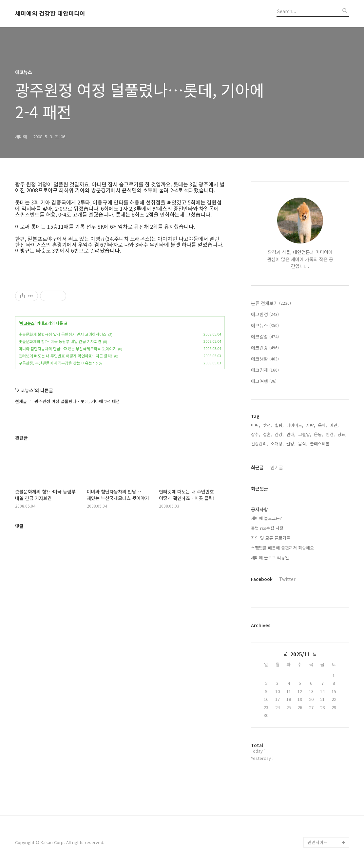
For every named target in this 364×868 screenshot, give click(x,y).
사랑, (311, 425)
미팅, (256, 425)
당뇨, (342, 434)
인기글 (277, 467)
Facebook (262, 579)
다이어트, (295, 425)
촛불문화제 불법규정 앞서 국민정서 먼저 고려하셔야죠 (63, 334)
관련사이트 (317, 842)
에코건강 (265, 348)
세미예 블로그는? (266, 518)
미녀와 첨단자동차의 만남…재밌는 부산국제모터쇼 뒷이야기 (67, 348)
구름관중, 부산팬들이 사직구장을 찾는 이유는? (56, 363)
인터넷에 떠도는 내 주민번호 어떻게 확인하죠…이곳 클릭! (66, 356)
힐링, (279, 425)
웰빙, (291, 444)
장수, (256, 434)
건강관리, (259, 444)
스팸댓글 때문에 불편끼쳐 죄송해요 (282, 548)
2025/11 (300, 654)
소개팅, (277, 444)
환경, (330, 434)
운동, (318, 434)
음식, (303, 444)
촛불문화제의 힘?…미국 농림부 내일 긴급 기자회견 (60, 341)
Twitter (287, 579)
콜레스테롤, (320, 444)
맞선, (267, 425)
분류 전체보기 (271, 303)
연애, (291, 434)
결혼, (267, 434)
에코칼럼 (265, 337)
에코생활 (265, 359)
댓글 (19, 526)
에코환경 (265, 314)
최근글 (257, 467)
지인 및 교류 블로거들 (271, 538)
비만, (334, 425)
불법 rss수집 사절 (267, 528)
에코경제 (265, 370)
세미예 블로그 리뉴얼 (270, 558)
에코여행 (264, 381)
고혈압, (305, 434)
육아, (322, 425)
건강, (279, 434)
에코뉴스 (27, 323)
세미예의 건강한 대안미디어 (50, 13)
